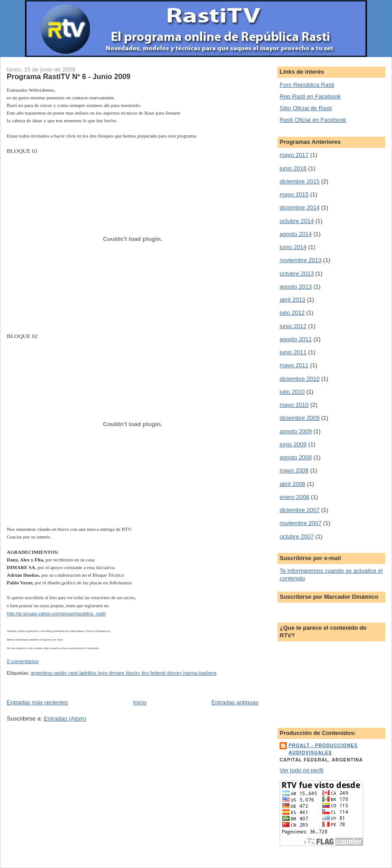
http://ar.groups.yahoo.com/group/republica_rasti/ (56, 614)
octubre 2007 (297, 536)
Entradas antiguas (235, 702)
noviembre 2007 (301, 523)
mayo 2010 (294, 405)
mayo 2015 (294, 194)
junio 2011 (293, 352)
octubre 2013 (297, 274)
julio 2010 (292, 392)
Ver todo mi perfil (302, 770)
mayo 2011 (294, 365)
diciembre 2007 (300, 510)
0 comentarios (23, 661)
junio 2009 (293, 444)
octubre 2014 (297, 221)
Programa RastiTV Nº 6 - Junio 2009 (69, 76)
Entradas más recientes (38, 702)
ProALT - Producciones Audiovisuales (323, 749)
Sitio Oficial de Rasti (306, 108)
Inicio (140, 702)
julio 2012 (292, 313)
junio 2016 (293, 168)
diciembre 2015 (300, 181)
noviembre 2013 (301, 260)
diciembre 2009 (300, 418)
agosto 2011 (296, 339)
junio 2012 (293, 326)
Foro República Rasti (307, 85)
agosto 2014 (296, 234)
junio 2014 (293, 247)
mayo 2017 (294, 155)
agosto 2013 (296, 287)
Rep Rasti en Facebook (310, 96)
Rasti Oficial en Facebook (313, 120)
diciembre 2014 (300, 207)
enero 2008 (294, 497)
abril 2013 (292, 300)
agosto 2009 (296, 431)
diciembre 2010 (300, 379)
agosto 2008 (296, 457)
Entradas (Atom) (65, 719)
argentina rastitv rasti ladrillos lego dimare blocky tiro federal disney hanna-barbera (123, 673)
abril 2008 (292, 484)
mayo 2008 (294, 470)
